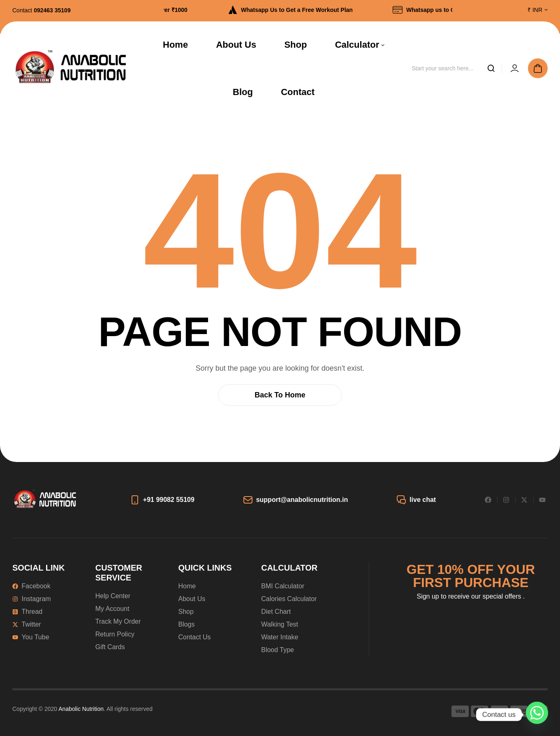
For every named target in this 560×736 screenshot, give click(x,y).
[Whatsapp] (537, 715)
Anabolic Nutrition (81, 709)
